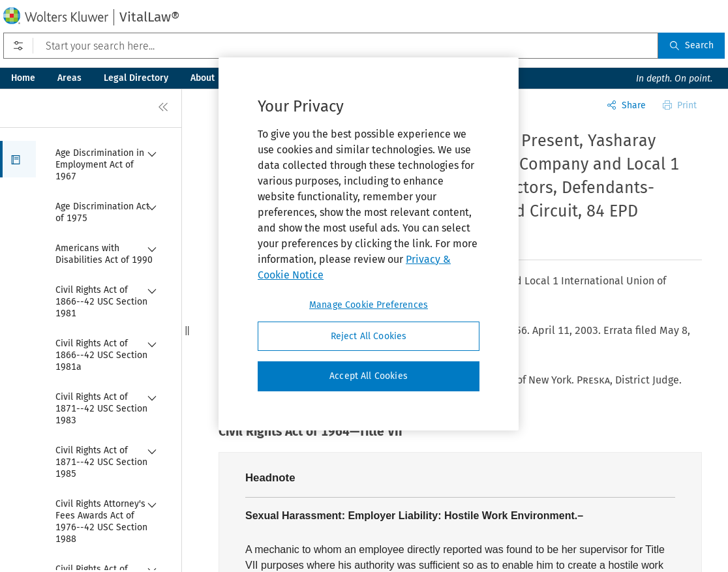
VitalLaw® (149, 17)
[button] (18, 159)
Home (23, 78)
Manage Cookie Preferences (369, 305)
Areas (69, 78)
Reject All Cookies (369, 336)
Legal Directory (136, 78)
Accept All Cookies (369, 376)
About (203, 78)
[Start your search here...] (331, 46)
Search (691, 45)
